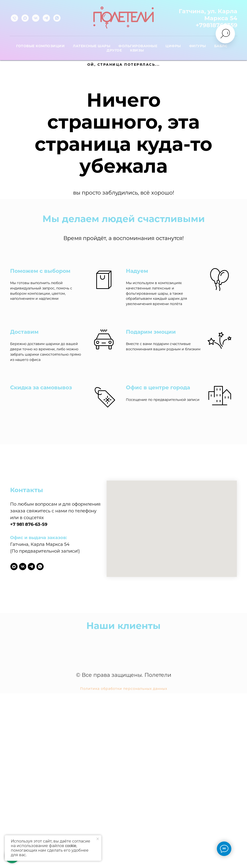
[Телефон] (14, 18)
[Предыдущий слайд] (11, 772)
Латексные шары (92, 46)
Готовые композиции (40, 46)
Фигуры (198, 46)
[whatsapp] (57, 18)
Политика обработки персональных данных (124, 822)
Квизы (137, 50)
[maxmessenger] (25, 18)
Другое (114, 50)
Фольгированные (138, 46)
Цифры (173, 46)
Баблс (221, 46)
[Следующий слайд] (236, 772)
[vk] (36, 18)
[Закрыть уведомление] (98, 839)
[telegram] (46, 18)
